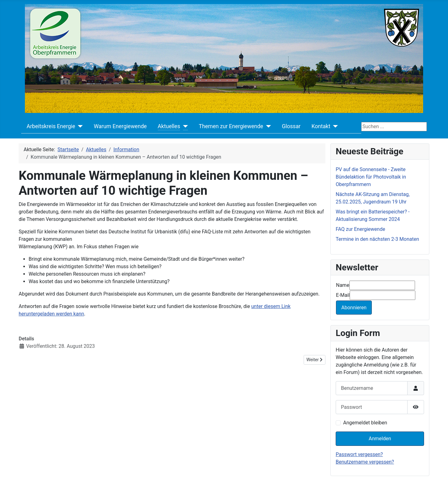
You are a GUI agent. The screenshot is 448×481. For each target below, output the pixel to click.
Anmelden (380, 439)
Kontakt (321, 126)
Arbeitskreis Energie (51, 126)
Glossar (291, 126)
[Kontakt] (334, 126)
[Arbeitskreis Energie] (79, 126)
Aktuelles (169, 126)
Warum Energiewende (120, 126)
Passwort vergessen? (359, 454)
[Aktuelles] (184, 126)
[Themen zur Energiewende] (267, 126)
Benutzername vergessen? (365, 462)
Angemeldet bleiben (365, 423)
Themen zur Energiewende (231, 126)
